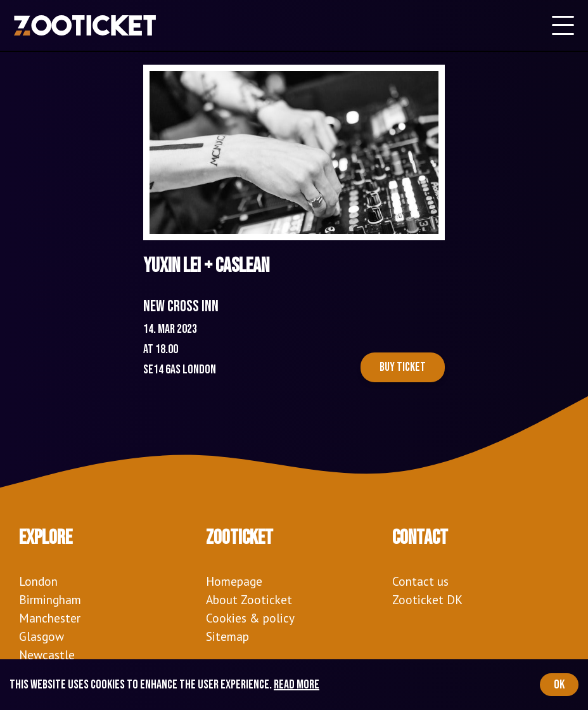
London (38, 581)
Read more (297, 685)
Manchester (50, 618)
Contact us (420, 581)
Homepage (234, 581)
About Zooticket (249, 599)
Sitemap (227, 636)
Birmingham (50, 599)
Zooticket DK (427, 599)
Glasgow (42, 636)
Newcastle (47, 655)
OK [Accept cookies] (559, 685)
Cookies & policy (250, 618)
